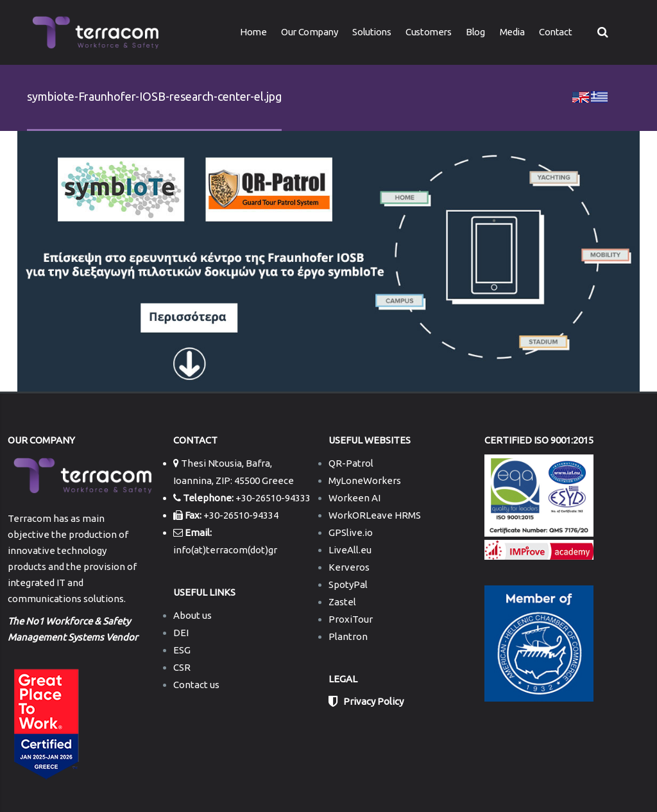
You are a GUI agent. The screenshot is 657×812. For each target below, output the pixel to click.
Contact (555, 32)
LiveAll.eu (350, 550)
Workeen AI (354, 498)
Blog (475, 32)
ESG (182, 650)
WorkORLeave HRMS (375, 515)
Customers (428, 32)
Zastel (342, 602)
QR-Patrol (351, 463)
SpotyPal (348, 584)
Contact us (196, 685)
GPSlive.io (351, 532)
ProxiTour (351, 619)
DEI (181, 633)
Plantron (348, 636)
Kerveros (349, 567)
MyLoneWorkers (365, 480)
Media (512, 32)
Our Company (309, 32)
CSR (182, 667)
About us (192, 615)
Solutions (371, 32)
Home (253, 32)
